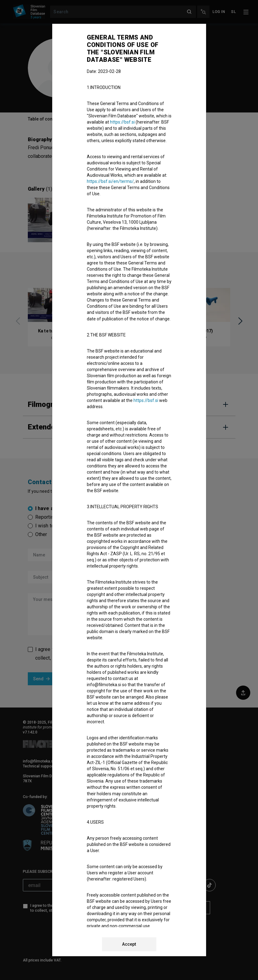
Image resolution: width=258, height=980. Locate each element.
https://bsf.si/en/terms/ (110, 181)
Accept (129, 944)
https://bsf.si (122, 122)
